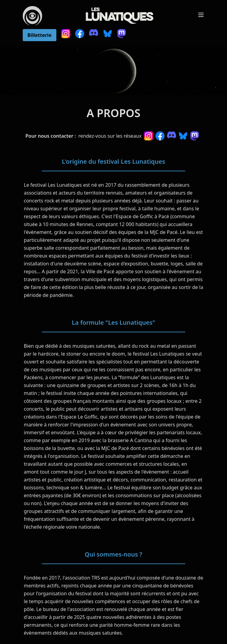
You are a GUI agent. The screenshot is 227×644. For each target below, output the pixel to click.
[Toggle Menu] (201, 15)
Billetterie (40, 35)
